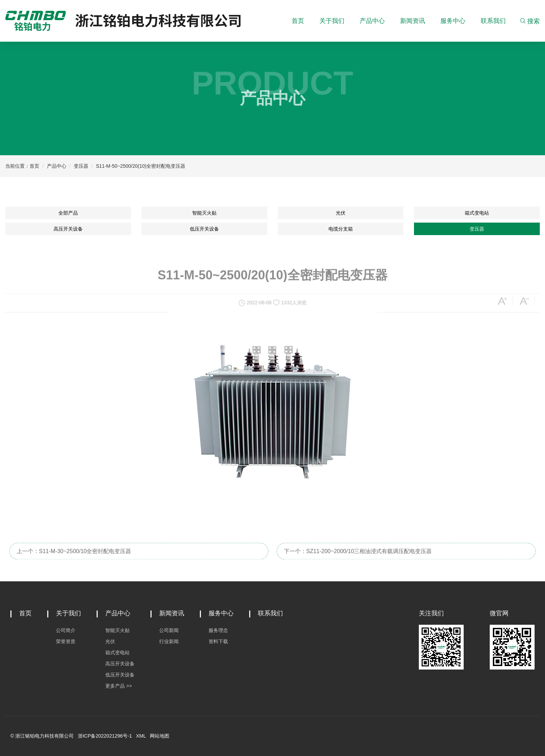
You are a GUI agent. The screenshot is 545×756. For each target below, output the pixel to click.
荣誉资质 (66, 641)
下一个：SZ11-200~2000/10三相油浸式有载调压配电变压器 (358, 559)
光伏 (341, 213)
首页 (298, 21)
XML (141, 736)
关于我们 (332, 21)
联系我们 (493, 21)
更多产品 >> (119, 686)
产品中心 (372, 21)
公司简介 (66, 630)
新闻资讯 (413, 21)
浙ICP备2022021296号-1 (105, 736)
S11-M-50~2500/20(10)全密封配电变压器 (141, 166)
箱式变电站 (477, 213)
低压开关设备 (204, 229)
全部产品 (68, 213)
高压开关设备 (68, 229)
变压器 (81, 166)
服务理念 (218, 630)
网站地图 (160, 736)
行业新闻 (169, 641)
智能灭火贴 (204, 213)
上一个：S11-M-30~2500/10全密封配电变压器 (74, 559)
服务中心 (453, 21)
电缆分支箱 (341, 229)
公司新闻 (169, 630)
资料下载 (218, 641)
